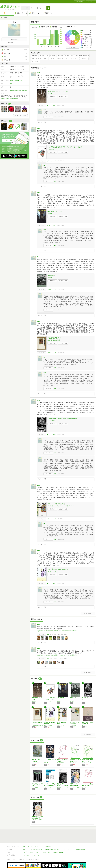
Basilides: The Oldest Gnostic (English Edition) (62, 419)
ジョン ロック (73, 763)
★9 (55, 181)
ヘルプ (25, 852)
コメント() (53, 105)
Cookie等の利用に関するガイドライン (55, 849)
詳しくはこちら (8, 140)
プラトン (84, 787)
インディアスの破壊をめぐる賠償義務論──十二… (50, 785)
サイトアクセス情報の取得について (77, 849)
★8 (55, 246)
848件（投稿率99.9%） (16, 81)
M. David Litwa (69, 56)
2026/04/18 (61, 225)
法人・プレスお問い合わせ (43, 852)
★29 (48, 290)
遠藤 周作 (53, 56)
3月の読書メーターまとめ (14, 43)
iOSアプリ (36, 855)
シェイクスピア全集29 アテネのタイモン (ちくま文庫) (65, 147)
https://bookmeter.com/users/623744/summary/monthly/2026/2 (57, 655)
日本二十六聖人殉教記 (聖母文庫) (58, 569)
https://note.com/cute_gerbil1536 (19, 90)
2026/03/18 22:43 (62, 658)
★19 (48, 519)
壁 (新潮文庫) (52, 276)
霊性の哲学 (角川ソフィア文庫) (58, 91)
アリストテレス (61, 763)
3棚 (11, 84)
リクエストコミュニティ (59, 852)
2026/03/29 (61, 353)
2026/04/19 (61, 105)
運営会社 (25, 849)
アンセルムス (84, 59)
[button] (48, 8)
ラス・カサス (48, 787)
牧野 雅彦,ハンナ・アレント (63, 787)
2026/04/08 (61, 290)
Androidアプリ (27, 855)
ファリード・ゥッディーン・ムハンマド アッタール (64, 59)
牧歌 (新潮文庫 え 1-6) (55, 211)
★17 (48, 105)
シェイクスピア (44, 56)
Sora (38, 73)
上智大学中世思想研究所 (82, 56)
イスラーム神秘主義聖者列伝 (57, 504)
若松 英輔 (35, 56)
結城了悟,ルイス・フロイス (40, 59)
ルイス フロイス (52, 571)
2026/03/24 (61, 519)
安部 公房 (60, 56)
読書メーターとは (28, 846)
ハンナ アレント (36, 787)
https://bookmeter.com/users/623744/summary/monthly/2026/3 (57, 631)
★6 (55, 117)
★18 (48, 161)
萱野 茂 (46, 763)
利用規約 (49, 846)
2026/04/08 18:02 (62, 634)
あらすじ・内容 (63, 97)
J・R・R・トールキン (75, 787)
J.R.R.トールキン (36, 763)
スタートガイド (39, 846)
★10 (55, 539)
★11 (55, 310)
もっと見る (73, 47)
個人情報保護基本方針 (37, 849)
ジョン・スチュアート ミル (88, 763)
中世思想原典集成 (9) (54, 338)
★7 (48, 658)
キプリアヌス (36, 61)
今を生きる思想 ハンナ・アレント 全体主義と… (62, 785)
